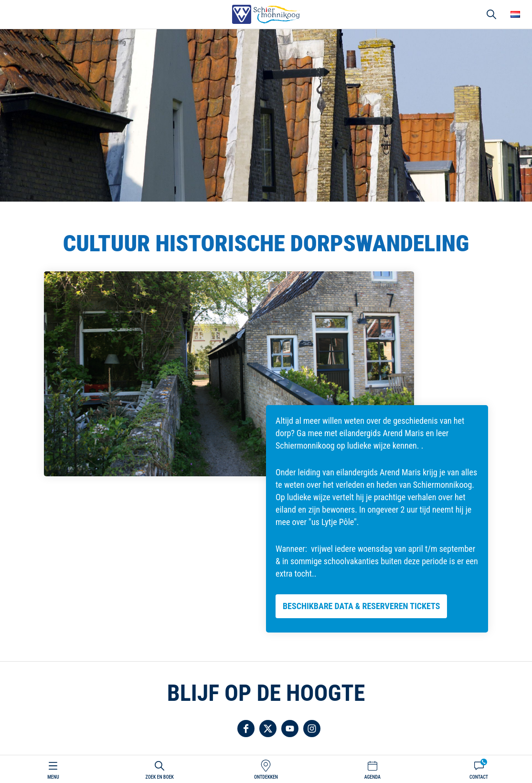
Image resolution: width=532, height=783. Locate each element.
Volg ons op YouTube (290, 729)
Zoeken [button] (491, 14)
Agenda (372, 777)
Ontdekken (266, 777)
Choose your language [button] (515, 14)
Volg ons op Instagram (312, 729)
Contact (479, 777)
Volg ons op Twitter (268, 729)
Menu (53, 777)
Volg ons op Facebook (246, 729)
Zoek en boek (160, 777)
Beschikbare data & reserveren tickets (361, 606)
